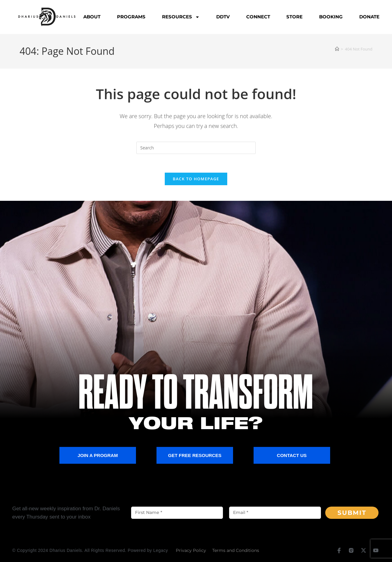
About (92, 17)
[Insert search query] (196, 148)
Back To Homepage (196, 179)
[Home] (337, 49)
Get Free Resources (195, 455)
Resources (181, 17)
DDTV (223, 17)
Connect (258, 17)
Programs (131, 17)
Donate (369, 17)
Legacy (160, 550)
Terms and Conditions (236, 550)
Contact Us (292, 455)
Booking (331, 17)
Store (294, 17)
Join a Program (98, 455)
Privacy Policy (191, 550)
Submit (352, 513)
